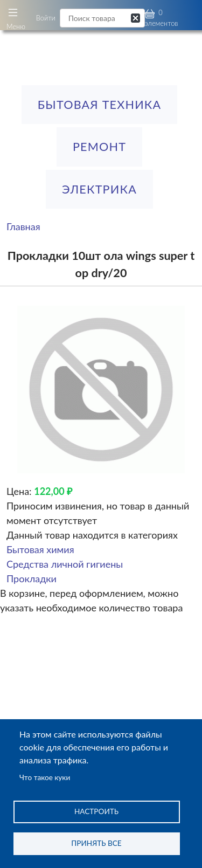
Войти (46, 18)
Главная (23, 226)
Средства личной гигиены (65, 564)
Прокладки (32, 578)
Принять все (96, 843)
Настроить (96, 811)
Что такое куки (45, 777)
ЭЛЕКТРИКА (99, 189)
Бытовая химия (40, 549)
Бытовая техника (100, 105)
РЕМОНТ (99, 147)
